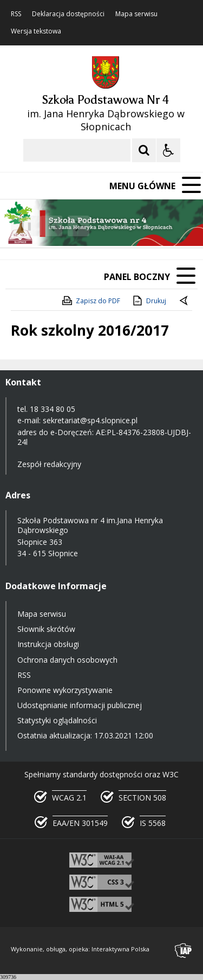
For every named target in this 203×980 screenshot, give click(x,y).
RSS (16, 14)
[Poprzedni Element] (51, 226)
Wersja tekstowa (36, 31)
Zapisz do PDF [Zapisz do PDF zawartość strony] (90, 301)
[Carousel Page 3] (126, 226)
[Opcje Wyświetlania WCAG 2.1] (168, 150)
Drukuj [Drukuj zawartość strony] (149, 301)
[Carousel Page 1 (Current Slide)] (105, 226)
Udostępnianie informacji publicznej (80, 705)
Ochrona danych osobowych (67, 660)
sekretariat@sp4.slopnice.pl (90, 420)
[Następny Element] (78, 226)
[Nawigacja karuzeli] (65, 226)
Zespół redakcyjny (49, 464)
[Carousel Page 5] (146, 226)
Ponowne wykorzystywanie (65, 690)
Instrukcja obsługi (48, 644)
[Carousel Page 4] (136, 226)
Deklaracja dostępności (68, 14)
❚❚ (22, 226)
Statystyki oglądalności (57, 720)
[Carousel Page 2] (116, 226)
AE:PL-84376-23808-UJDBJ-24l (104, 437)
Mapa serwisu (136, 14)
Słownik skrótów (46, 629)
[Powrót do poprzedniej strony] (185, 301)
